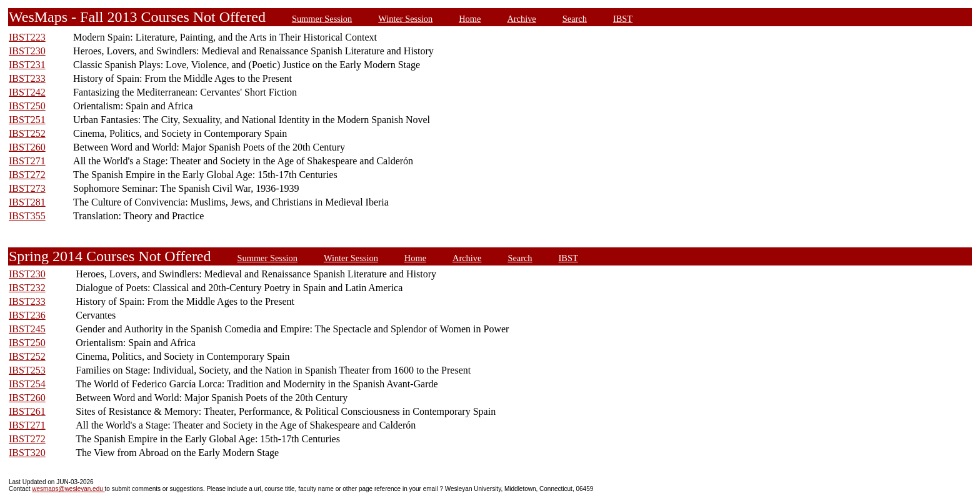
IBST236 (27, 315)
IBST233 (27, 78)
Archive (521, 19)
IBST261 (27, 411)
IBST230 (27, 51)
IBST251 (27, 120)
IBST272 (27, 175)
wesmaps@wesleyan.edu (68, 489)
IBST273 (27, 188)
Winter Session (405, 19)
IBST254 (27, 384)
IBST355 (27, 216)
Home (470, 19)
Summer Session (322, 19)
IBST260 (27, 147)
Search (575, 19)
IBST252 (27, 133)
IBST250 (27, 106)
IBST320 (27, 453)
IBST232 (27, 288)
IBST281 (27, 202)
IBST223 (27, 37)
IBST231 (27, 65)
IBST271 (27, 161)
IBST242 (27, 92)
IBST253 (27, 370)
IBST (623, 19)
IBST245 (27, 329)
